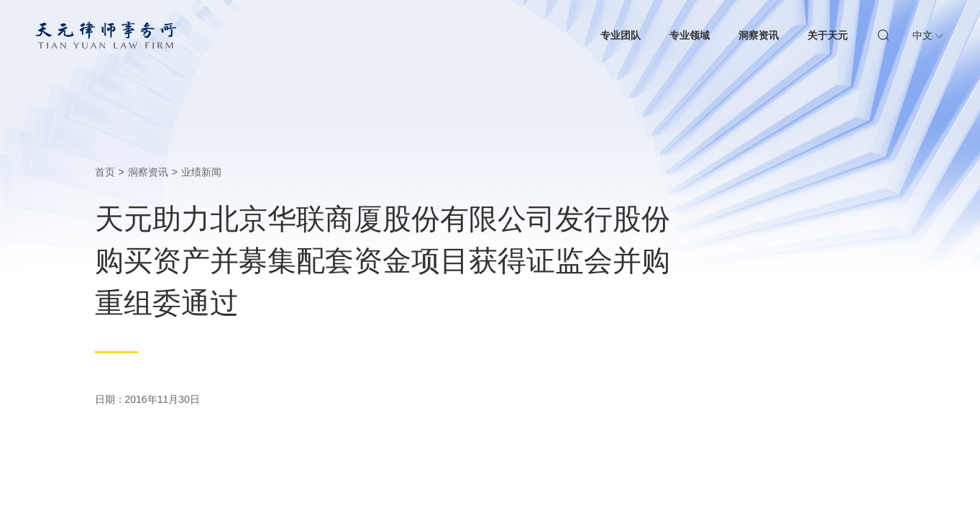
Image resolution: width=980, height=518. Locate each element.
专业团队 (620, 35)
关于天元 (828, 35)
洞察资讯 (759, 35)
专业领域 (690, 35)
